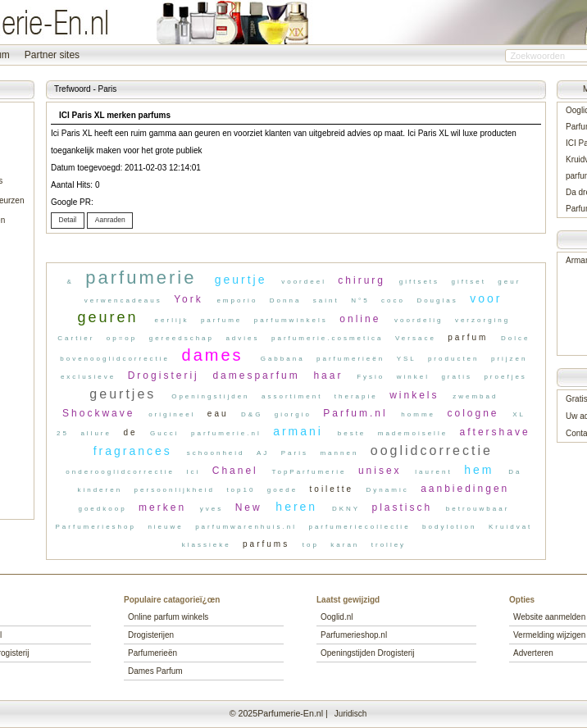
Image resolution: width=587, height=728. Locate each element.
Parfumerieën (152, 653)
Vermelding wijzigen (549, 635)
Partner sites (52, 55)
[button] (68, 221)
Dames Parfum (155, 671)
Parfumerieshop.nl (354, 635)
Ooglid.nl (337, 617)
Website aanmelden (549, 617)
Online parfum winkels (168, 617)
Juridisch (350, 714)
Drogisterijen (151, 635)
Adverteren (533, 653)
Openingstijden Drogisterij (368, 653)
